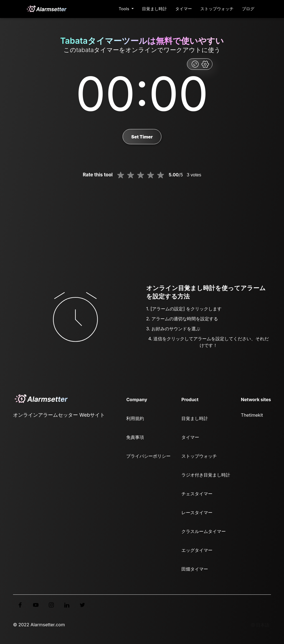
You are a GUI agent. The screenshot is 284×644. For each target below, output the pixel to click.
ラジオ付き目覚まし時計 (206, 475)
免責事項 (135, 437)
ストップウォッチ (217, 9)
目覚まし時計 (154, 9)
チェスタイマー (197, 494)
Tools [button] (125, 9)
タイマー (184, 9)
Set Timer (142, 137)
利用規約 (135, 418)
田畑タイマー (195, 569)
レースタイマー (197, 512)
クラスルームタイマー (204, 531)
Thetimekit (252, 415)
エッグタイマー (197, 550)
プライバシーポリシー (148, 456)
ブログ (248, 9)
